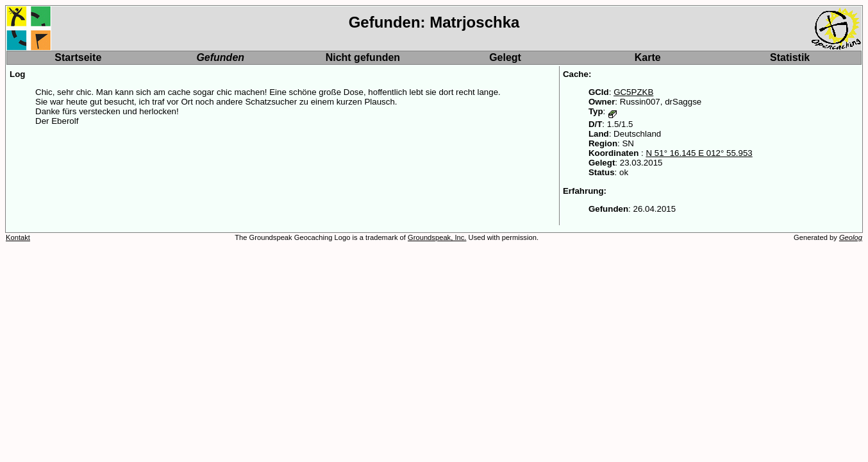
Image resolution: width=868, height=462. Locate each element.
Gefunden (220, 57)
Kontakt (18, 237)
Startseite (78, 57)
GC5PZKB (633, 92)
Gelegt (505, 57)
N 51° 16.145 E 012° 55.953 (699, 153)
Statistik (790, 57)
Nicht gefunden (363, 57)
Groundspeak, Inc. (437, 237)
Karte (648, 57)
